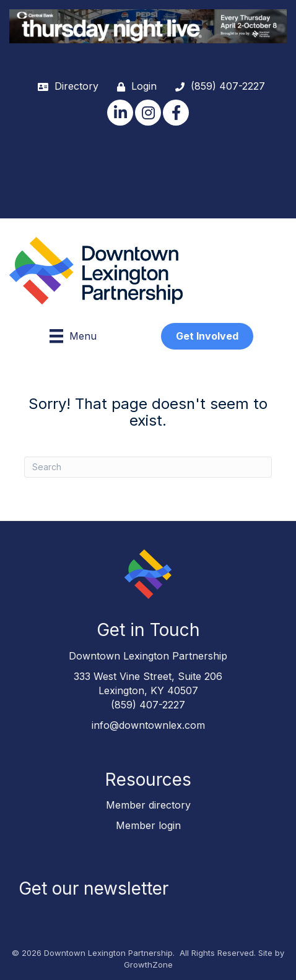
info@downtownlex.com (148, 725)
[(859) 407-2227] (217, 86)
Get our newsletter (94, 888)
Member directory (148, 805)
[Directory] (65, 86)
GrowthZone (148, 965)
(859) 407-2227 (148, 705)
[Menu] (73, 336)
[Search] (148, 467)
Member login (148, 825)
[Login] (134, 86)
